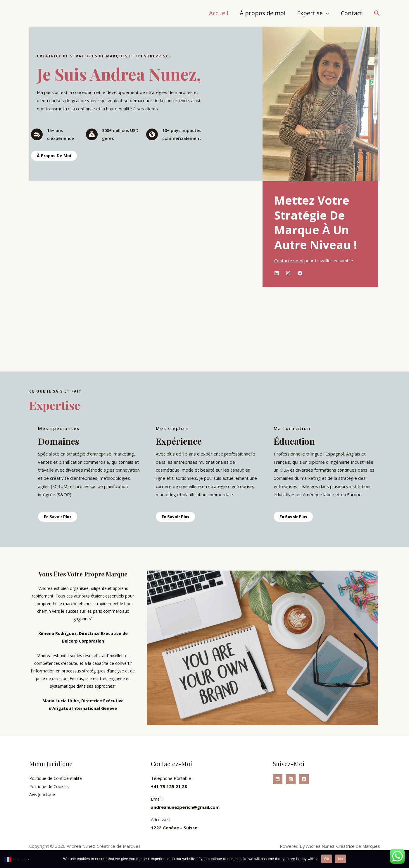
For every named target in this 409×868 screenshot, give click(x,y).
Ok (327, 859)
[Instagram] (291, 779)
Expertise (313, 13)
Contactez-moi (289, 261)
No (340, 859)
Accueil (219, 13)
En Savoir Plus (58, 517)
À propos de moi (263, 13)
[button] (377, 13)
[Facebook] (304, 779)
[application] (326, 13)
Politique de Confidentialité (56, 778)
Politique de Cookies (50, 786)
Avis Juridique (43, 795)
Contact (352, 13)
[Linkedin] (278, 779)
